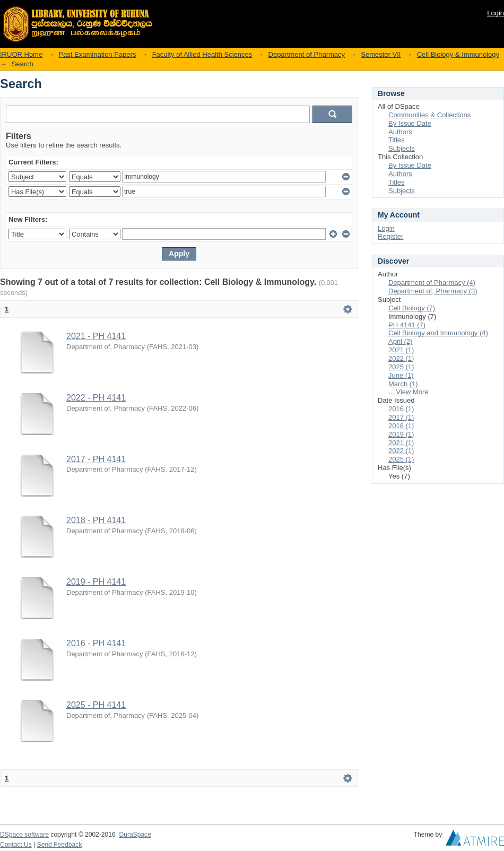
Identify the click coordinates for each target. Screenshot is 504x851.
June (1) (401, 375)
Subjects (402, 148)
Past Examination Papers (97, 54)
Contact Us (16, 845)
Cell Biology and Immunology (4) (438, 333)
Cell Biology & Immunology (458, 54)
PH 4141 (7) (407, 325)
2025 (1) (401, 367)
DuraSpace (135, 835)
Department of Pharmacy (307, 54)
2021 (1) (401, 350)
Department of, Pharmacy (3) (433, 291)
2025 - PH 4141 (96, 705)
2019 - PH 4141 (96, 582)
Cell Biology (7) (412, 308)
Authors (400, 132)
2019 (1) (401, 434)
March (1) (403, 384)
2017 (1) (401, 417)
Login (496, 13)
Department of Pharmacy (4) (432, 283)
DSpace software (24, 835)
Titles (397, 140)
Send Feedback (60, 845)
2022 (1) (401, 358)
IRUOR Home (21, 54)
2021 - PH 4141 (96, 336)
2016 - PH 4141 (96, 643)
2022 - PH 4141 (96, 398)
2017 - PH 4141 (96, 459)
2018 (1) (401, 426)
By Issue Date (410, 123)
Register (390, 236)
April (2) (401, 341)
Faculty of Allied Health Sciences (202, 54)
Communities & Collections (429, 115)
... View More (409, 392)
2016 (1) (401, 409)
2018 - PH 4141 (96, 520)
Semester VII (381, 54)
